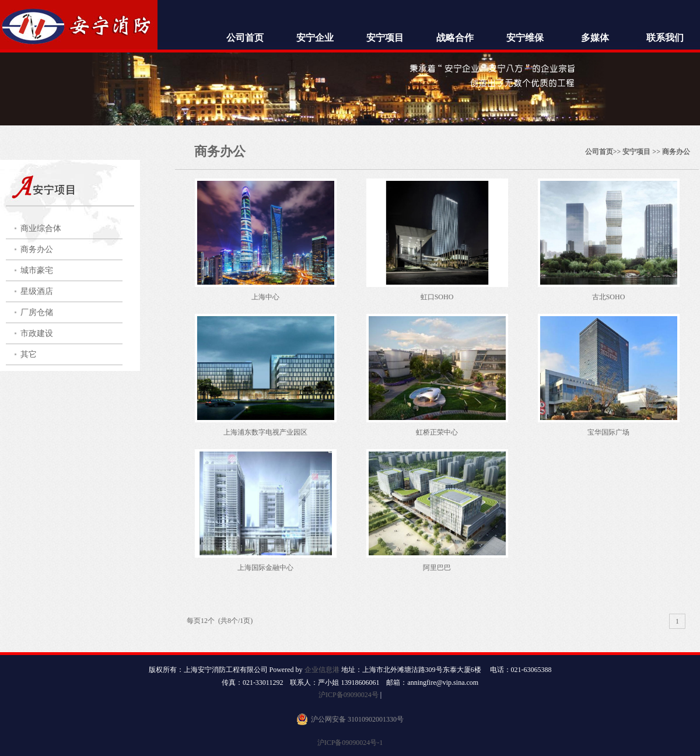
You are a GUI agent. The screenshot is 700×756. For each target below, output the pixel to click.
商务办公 (37, 249)
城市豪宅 (37, 270)
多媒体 (595, 38)
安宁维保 (525, 38)
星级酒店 (37, 291)
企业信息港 (322, 670)
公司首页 (245, 38)
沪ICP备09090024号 (349, 695)
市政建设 (37, 333)
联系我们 (665, 38)
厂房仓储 (37, 312)
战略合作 (455, 38)
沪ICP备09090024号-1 (350, 743)
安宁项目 (385, 38)
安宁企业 (315, 38)
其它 (29, 354)
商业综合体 (41, 228)
